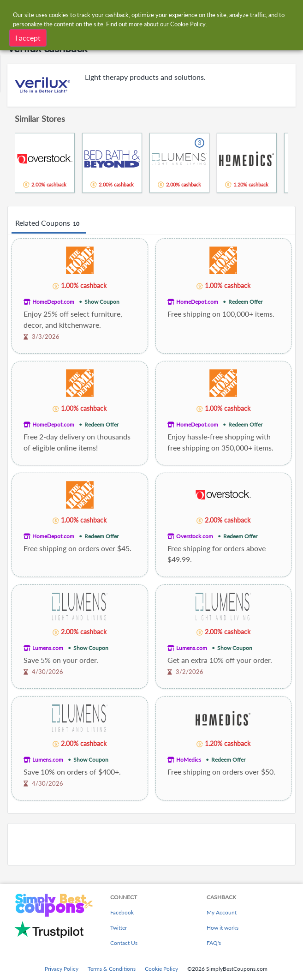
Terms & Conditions (112, 969)
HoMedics (189, 760)
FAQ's (214, 943)
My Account (222, 912)
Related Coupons (49, 223)
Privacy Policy (62, 969)
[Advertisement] (151, 844)
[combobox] (160, 13)
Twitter (119, 928)
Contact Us (124, 943)
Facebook (122, 912)
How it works (223, 928)
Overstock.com (195, 536)
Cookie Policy (161, 969)
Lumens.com (48, 648)
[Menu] (12, 13)
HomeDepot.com (53, 302)
